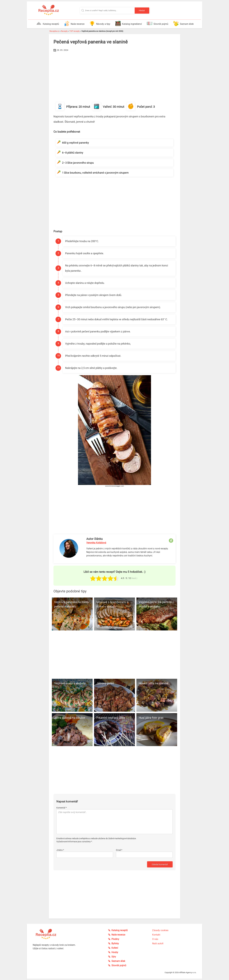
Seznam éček (184, 23)
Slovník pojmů (158, 23)
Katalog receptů (48, 23)
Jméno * (60, 850)
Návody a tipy (100, 23)
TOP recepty (74, 31)
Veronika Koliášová (96, 543)
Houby (115, 952)
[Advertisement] (114, 75)
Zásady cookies (160, 930)
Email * (119, 850)
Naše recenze (74, 23)
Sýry (114, 957)
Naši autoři (158, 943)
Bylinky (115, 943)
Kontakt (156, 935)
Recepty (64, 31)
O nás (155, 939)
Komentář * (62, 808)
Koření (115, 948)
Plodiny (115, 939)
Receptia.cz (54, 31)
